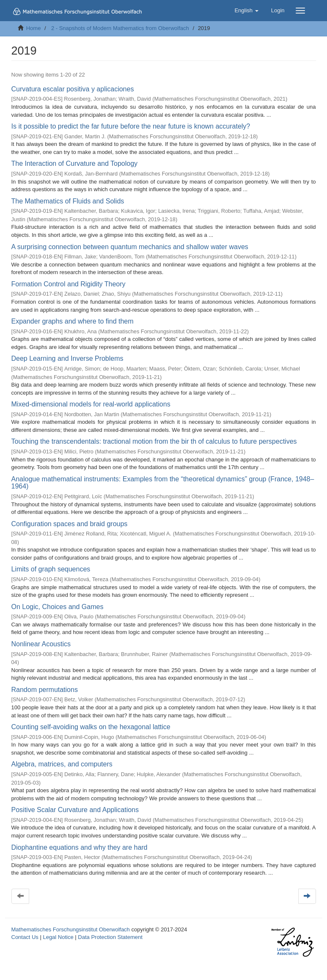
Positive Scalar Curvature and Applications (75, 810)
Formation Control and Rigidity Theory (69, 284)
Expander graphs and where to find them (73, 321)
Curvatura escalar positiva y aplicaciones (73, 89)
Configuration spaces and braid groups (70, 524)
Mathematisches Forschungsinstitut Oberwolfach (71, 929)
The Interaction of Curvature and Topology (75, 163)
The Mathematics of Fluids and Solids (68, 201)
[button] (246, 11)
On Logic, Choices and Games (58, 607)
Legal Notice (58, 937)
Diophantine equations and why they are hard (80, 847)
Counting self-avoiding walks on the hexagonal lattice (91, 727)
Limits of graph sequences (51, 569)
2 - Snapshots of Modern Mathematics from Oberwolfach (120, 28)
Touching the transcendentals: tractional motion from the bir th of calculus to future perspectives (154, 441)
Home (34, 28)
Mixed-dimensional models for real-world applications (91, 404)
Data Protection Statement (110, 937)
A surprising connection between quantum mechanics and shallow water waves (130, 247)
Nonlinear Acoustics (41, 644)
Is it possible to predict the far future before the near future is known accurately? (131, 126)
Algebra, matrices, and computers (62, 764)
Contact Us (25, 937)
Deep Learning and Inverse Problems (67, 358)
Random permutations (45, 690)
